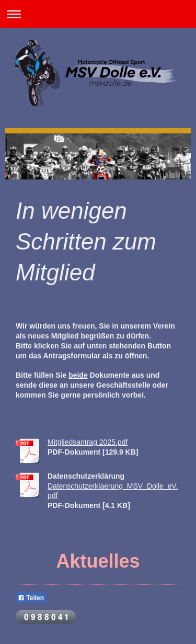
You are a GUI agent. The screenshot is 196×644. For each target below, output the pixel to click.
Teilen (31, 598)
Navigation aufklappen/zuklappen (98, 14)
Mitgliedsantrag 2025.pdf (88, 442)
